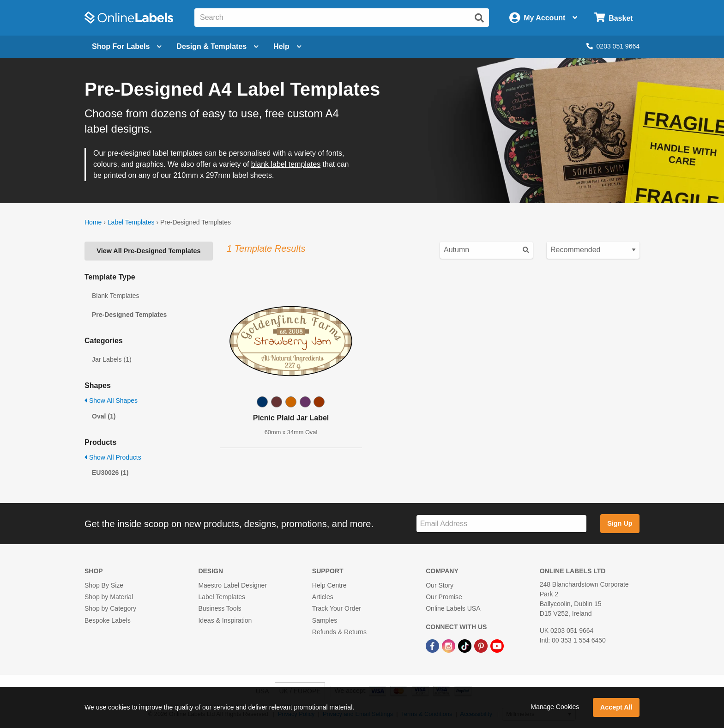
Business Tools (220, 608)
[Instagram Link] (449, 645)
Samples (325, 620)
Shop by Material (109, 597)
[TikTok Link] (466, 645)
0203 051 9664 (613, 46)
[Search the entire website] (342, 18)
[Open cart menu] (613, 18)
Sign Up (620, 523)
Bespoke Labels (108, 620)
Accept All (616, 707)
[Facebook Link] (433, 645)
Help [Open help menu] (287, 46)
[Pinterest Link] (482, 645)
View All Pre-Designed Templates (148, 251)
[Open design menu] (217, 47)
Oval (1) (104, 416)
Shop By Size (104, 585)
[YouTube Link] (497, 645)
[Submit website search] (479, 18)
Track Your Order (337, 608)
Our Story (440, 585)
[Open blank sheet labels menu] (127, 47)
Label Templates (131, 222)
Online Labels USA (453, 608)
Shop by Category (110, 608)
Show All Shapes (111, 400)
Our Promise (444, 597)
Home (93, 222)
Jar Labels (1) (112, 359)
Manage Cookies (555, 707)
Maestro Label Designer (232, 585)
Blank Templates (115, 296)
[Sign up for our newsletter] (501, 524)
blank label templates (286, 164)
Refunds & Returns (339, 632)
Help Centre (329, 585)
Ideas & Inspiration (225, 620)
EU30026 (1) (110, 473)
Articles (323, 597)
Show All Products (113, 457)
